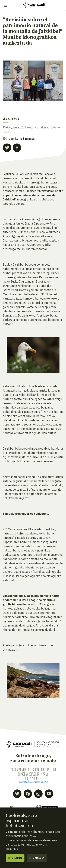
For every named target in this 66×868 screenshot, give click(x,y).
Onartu (15, 858)
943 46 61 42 (34, 778)
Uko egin (37, 858)
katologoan (41, 645)
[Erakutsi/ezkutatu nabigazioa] (5, 5)
